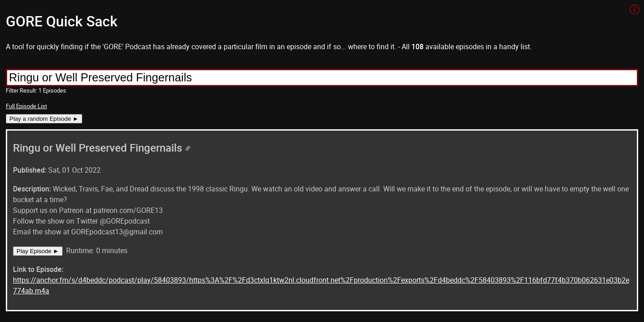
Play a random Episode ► (44, 119)
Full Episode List (26, 106)
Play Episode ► (38, 251)
